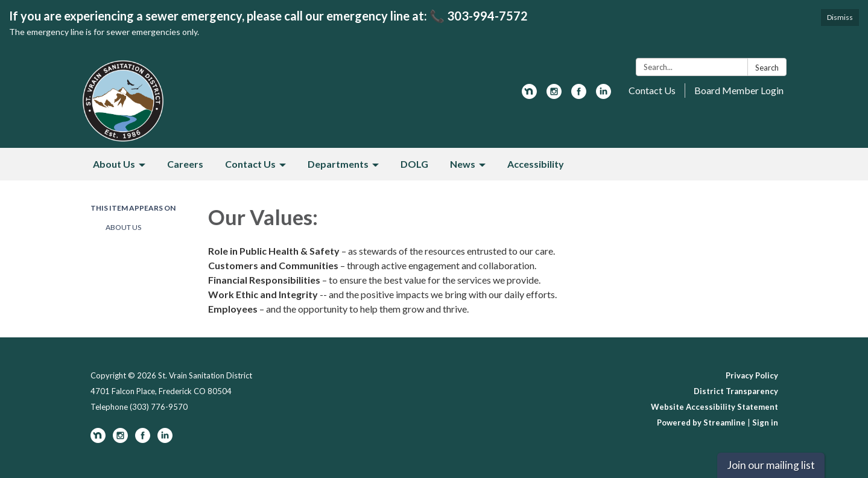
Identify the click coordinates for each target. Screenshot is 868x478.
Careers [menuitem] (185, 164)
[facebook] (579, 95)
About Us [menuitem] (114, 164)
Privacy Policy (752, 375)
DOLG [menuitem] (414, 164)
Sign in (765, 422)
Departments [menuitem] (338, 164)
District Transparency (736, 391)
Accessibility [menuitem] (536, 164)
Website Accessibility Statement (714, 407)
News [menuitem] (463, 164)
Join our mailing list (771, 465)
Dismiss (840, 17)
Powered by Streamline (701, 422)
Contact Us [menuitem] (250, 164)
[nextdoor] (529, 95)
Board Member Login (739, 90)
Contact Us (652, 90)
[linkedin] (603, 95)
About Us (123, 227)
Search (767, 68)
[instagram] (554, 95)
